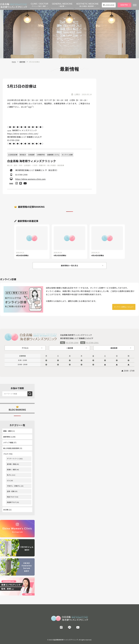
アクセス (25, 348)
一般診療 (69, 348)
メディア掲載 (8, 442)
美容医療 (114, 348)
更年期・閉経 (11, 464)
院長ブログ (11, 497)
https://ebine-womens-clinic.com (31, 179)
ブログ (6, 454)
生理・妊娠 (11, 491)
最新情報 (7, 437)
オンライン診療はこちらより (124, 307)
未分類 (6, 510)
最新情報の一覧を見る (69, 265)
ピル (8, 480)
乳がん (9, 475)
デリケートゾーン (13, 459)
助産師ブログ (11, 502)
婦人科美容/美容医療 (11, 448)
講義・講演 (7, 431)
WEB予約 (124, 5)
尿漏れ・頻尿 (11, 470)
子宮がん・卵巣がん (14, 486)
